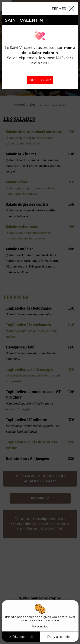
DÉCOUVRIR (40, 80)
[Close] (63, 8)
